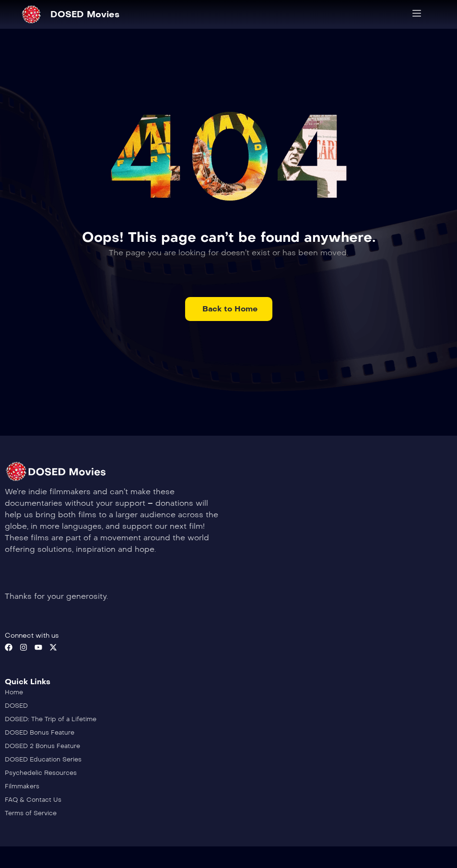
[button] (229, 309)
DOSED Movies (85, 14)
